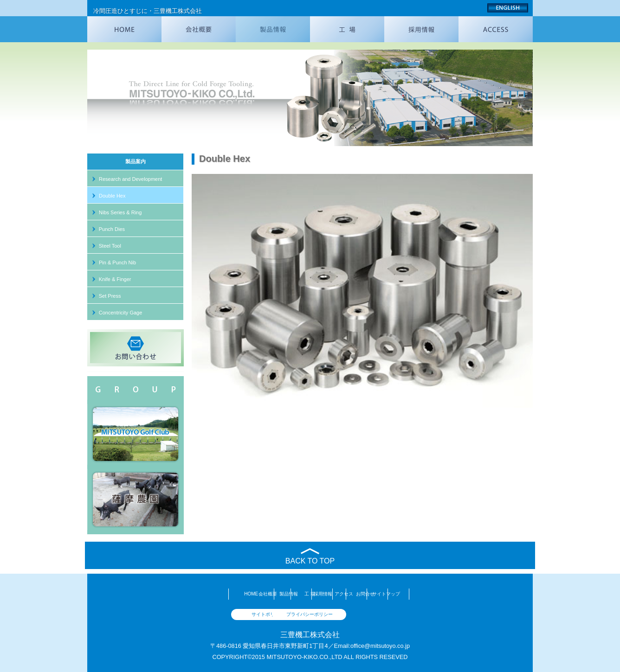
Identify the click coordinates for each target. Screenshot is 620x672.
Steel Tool (110, 246)
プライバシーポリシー (352, 614)
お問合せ (431, 594)
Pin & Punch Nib (117, 262)
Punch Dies (112, 229)
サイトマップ (480, 594)
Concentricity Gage (121, 313)
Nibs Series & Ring (120, 212)
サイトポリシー (268, 614)
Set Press (110, 296)
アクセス (383, 594)
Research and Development (130, 179)
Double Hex (112, 196)
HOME (140, 594)
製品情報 (237, 594)
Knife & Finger (115, 279)
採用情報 (334, 594)
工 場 (286, 594)
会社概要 (189, 594)
